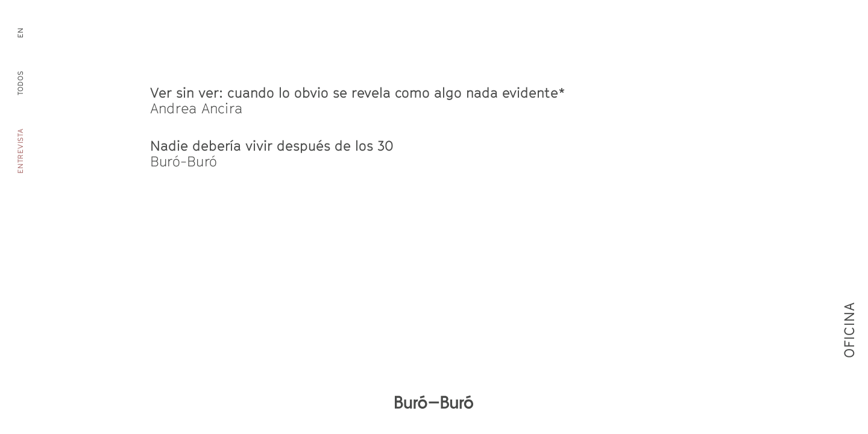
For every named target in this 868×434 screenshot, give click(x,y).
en (20, 33)
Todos (20, 83)
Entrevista (20, 151)
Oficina (849, 350)
